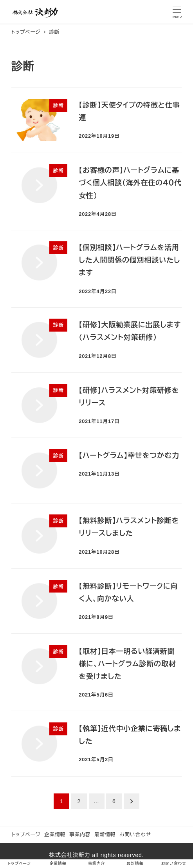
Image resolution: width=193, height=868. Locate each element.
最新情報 (105, 834)
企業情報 (55, 834)
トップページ (26, 834)
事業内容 (80, 834)
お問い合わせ (135, 834)
